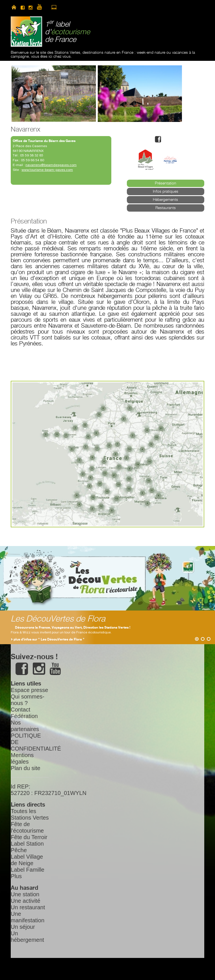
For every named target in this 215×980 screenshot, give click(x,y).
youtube (42, 7)
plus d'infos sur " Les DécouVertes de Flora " (49, 640)
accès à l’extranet (54, 7)
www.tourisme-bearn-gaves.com (47, 170)
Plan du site (26, 768)
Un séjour (23, 927)
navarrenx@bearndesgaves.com (51, 165)
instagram (31, 7)
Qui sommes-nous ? (28, 700)
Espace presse (29, 690)
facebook (23, 7)
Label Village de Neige (27, 860)
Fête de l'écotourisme (27, 827)
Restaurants (166, 208)
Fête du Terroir (29, 837)
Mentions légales (22, 758)
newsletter (64, 7)
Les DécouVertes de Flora (58, 619)
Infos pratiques (166, 192)
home (14, 7)
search (74, 7)
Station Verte (26, 32)
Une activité (26, 901)
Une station (25, 894)
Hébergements (165, 200)
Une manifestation (28, 917)
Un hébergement (27, 937)
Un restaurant (28, 907)
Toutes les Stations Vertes (30, 814)
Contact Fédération (24, 713)
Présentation (166, 183)
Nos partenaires (25, 726)
